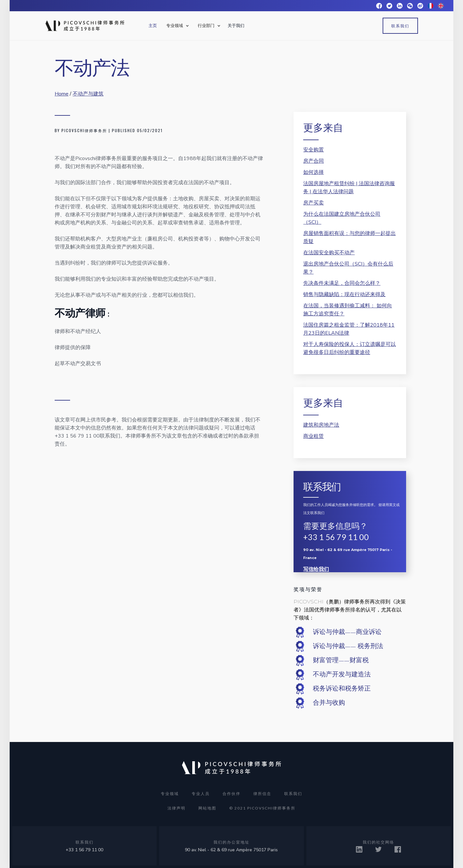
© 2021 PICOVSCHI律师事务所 (262, 808)
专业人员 (201, 794)
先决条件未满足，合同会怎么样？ (342, 283)
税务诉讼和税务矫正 (342, 689)
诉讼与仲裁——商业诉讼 (347, 632)
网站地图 (207, 808)
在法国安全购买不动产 (329, 253)
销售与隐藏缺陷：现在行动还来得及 (344, 294)
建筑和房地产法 (321, 425)
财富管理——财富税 (341, 660)
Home (62, 94)
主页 (153, 26)
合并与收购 (329, 703)
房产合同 (313, 161)
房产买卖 (313, 203)
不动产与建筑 (88, 94)
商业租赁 (313, 436)
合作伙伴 (232, 794)
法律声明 (177, 808)
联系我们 (400, 26)
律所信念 (262, 794)
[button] (177, 26)
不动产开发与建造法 (342, 674)
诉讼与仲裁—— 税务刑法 (348, 646)
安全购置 (313, 150)
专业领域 (170, 794)
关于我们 (236, 26)
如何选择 (313, 172)
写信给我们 (316, 569)
